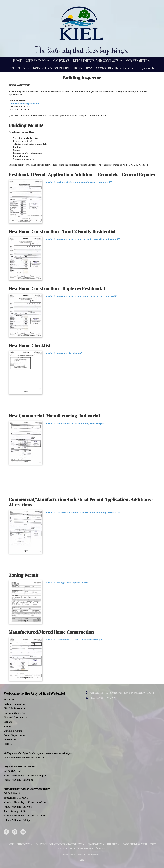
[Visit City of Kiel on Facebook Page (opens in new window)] (6, 832)
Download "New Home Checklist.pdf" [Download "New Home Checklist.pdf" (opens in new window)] (63, 353)
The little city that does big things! (82, 50)
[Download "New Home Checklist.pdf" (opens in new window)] (26, 373)
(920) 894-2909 (107, 698)
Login (82, 860)
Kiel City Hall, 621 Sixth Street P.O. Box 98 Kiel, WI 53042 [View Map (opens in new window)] (122, 693)
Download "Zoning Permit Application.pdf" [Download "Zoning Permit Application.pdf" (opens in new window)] (66, 583)
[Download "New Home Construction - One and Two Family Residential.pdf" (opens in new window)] (26, 259)
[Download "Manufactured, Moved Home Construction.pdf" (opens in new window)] (26, 659)
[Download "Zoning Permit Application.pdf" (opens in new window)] (26, 602)
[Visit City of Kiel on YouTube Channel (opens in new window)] (23, 832)
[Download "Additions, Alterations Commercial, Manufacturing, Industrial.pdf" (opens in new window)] (26, 532)
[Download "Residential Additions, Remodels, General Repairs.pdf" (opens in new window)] (26, 202)
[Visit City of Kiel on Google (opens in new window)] (15, 832)
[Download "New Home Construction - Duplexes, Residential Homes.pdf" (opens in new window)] (26, 316)
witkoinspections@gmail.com (24, 104)
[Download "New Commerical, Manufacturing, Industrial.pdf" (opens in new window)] (26, 443)
